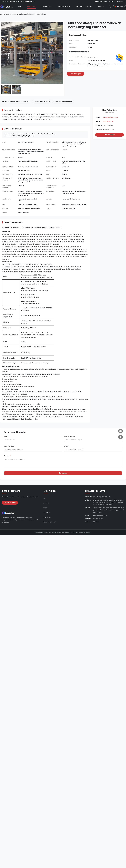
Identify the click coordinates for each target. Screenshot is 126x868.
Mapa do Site (47, 519)
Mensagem (7, 456)
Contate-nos (47, 514)
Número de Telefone (9, 446)
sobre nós (46, 504)
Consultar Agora (110, 135)
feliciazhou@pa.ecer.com (118, 2)
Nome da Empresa (69, 436)
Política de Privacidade (50, 523)
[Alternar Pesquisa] (110, 7)
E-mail (66, 446)
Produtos (31, 7)
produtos (7, 14)
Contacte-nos (64, 7)
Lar (1, 14)
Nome (6, 436)
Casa (19, 7)
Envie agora (63, 474)
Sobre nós (46, 7)
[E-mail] (120, 431)
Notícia (101, 7)
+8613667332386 (108, 121)
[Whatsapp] (120, 437)
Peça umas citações (84, 7)
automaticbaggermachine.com (102, 498)
